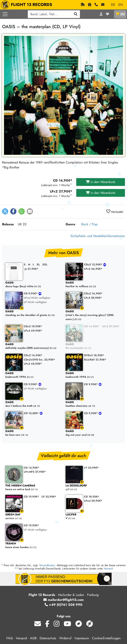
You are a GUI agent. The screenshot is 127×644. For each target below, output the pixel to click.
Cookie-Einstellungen (106, 638)
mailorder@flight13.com (63, 600)
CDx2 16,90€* (93, 293)
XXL (45, 264)
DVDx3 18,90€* (94, 355)
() (120, 14)
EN (121, 5)
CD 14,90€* (92, 326)
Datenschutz (48, 638)
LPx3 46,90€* (93, 269)
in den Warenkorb (101, 182)
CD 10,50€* (32, 413)
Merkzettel (115, 212)
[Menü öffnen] (5, 14)
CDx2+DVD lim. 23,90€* (39, 360)
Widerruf (65, 638)
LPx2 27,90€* (111, 326)
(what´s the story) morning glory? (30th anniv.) (94, 315)
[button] (5, 211)
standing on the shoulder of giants (33, 313)
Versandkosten (47, 565)
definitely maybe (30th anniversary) (33, 346)
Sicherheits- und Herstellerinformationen (98, 236)
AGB (33, 638)
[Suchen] (76, 14)
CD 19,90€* (31, 497)
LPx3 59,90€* (93, 298)
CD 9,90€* (31, 293)
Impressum (82, 638)
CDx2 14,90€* (33, 355)
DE (113, 5)
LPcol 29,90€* (93, 501)
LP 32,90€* (49, 497)
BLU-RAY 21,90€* (95, 360)
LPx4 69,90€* (33, 331)
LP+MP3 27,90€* (35, 472)
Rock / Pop (89, 224)
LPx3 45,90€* (33, 364)
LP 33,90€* (91, 468)
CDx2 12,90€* (94, 264)
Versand (108, 569)
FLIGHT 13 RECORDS (27, 5)
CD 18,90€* (92, 497)
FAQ (10, 638)
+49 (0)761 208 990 (63, 605)
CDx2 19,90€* (33, 326)
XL (38, 264)
